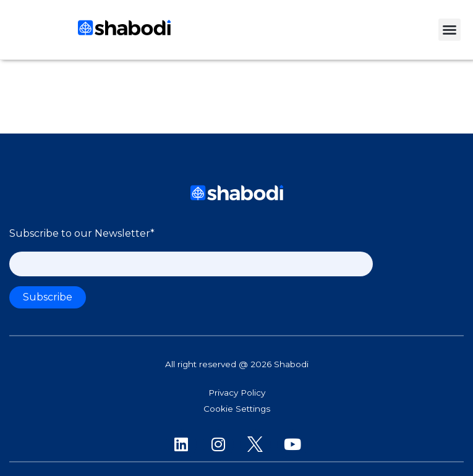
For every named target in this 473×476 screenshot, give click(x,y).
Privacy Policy (237, 393)
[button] (450, 30)
